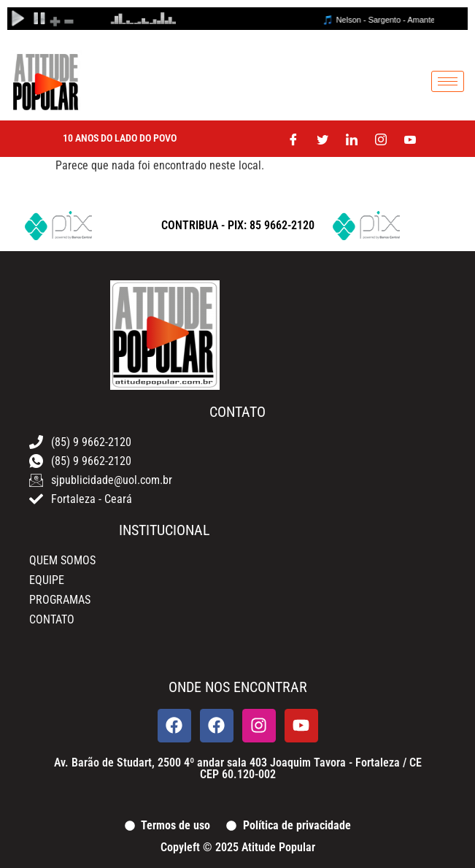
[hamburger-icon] (448, 81)
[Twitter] (323, 139)
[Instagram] (381, 139)
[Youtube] (410, 139)
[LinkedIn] (352, 139)
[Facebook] (293, 139)
